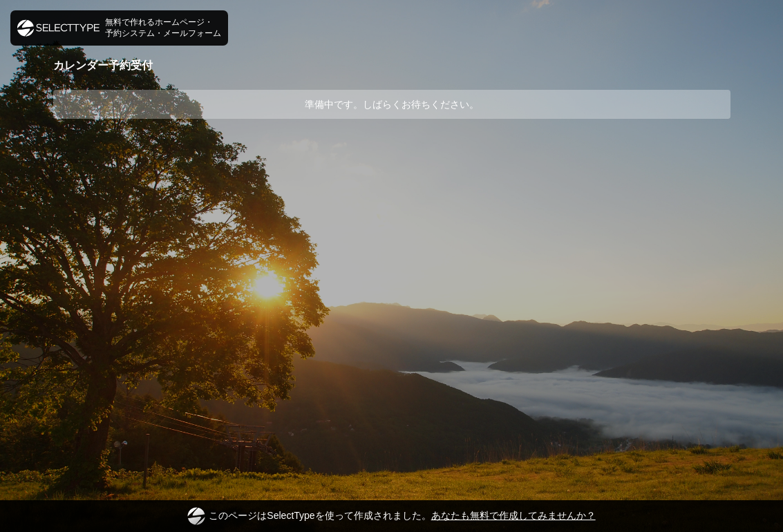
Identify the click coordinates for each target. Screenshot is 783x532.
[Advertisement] (392, 171)
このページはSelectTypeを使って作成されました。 (391, 516)
